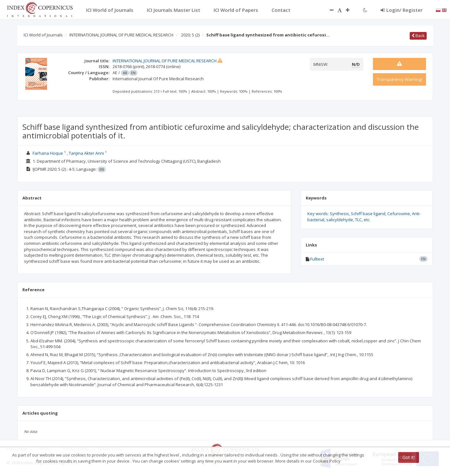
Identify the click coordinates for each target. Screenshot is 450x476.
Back (418, 35)
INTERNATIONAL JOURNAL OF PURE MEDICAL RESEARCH (121, 35)
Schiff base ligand (368, 214)
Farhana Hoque (48, 153)
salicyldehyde (340, 220)
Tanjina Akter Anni (86, 153)
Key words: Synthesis (328, 214)
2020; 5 (190, 35)
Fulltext (317, 259)
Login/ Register (402, 10)
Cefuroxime (399, 214)
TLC (358, 220)
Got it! (409, 457)
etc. (367, 220)
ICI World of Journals (43, 35)
